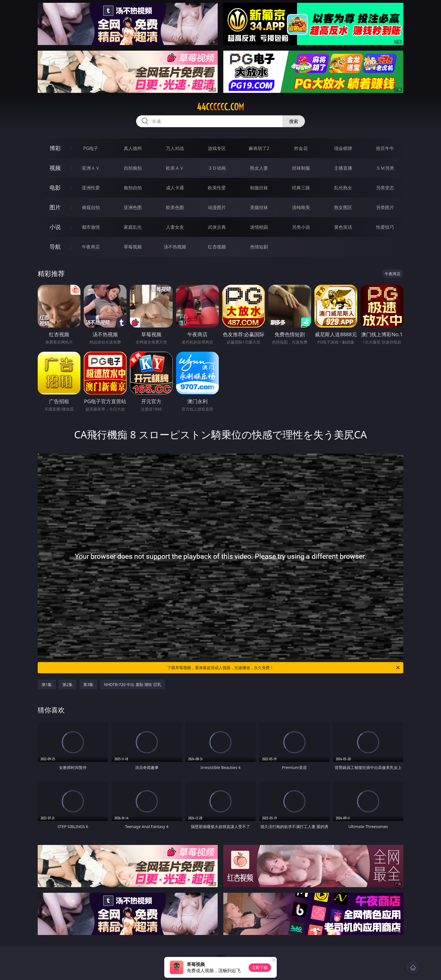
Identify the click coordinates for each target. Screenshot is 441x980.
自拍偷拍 (133, 168)
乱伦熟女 (343, 188)
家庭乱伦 (133, 227)
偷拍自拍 (133, 188)
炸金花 (301, 148)
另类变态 (385, 188)
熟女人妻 (259, 168)
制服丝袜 (259, 188)
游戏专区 (217, 148)
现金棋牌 (343, 148)
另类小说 (301, 227)
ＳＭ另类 (385, 168)
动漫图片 (217, 207)
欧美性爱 (217, 188)
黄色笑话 (343, 227)
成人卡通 (175, 188)
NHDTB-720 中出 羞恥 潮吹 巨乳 (133, 684)
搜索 (294, 121)
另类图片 (385, 207)
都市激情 (91, 227)
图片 (55, 207)
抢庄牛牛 (385, 148)
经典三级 (301, 188)
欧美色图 (175, 207)
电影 (55, 188)
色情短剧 (259, 247)
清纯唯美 (301, 207)
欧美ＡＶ (175, 168)
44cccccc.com (220, 107)
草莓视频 (133, 247)
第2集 (67, 684)
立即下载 (260, 967)
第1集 (47, 684)
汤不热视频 (175, 247)
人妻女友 (175, 227)
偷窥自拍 (91, 207)
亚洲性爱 (91, 188)
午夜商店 (91, 247)
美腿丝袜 (259, 207)
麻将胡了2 (259, 148)
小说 (55, 227)
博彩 (55, 148)
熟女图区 (343, 207)
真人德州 (133, 148)
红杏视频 (217, 247)
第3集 (88, 684)
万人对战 (175, 148)
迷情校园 (259, 227)
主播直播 (343, 168)
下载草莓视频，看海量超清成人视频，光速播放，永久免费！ (284, 668)
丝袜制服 (301, 168)
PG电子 (91, 148)
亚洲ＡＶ (91, 168)
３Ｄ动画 (217, 168)
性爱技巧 (385, 227)
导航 (55, 247)
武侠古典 (217, 227)
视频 (55, 168)
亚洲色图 (133, 207)
